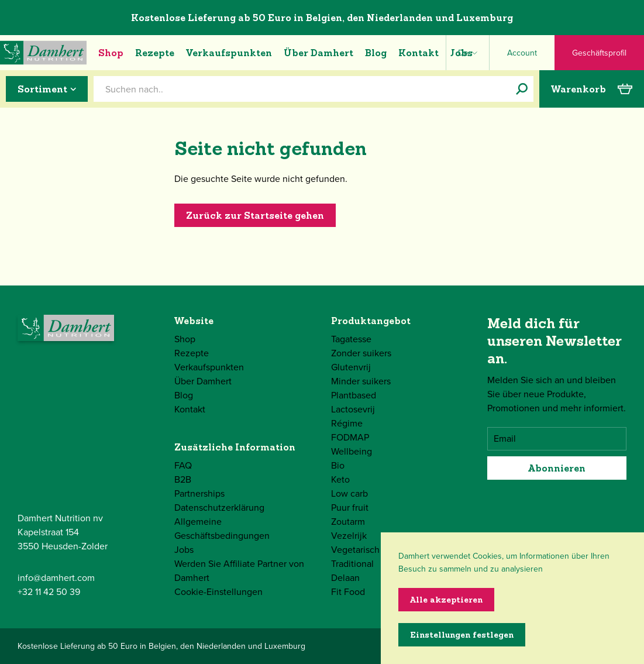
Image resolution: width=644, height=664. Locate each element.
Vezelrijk (349, 536)
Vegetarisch (355, 550)
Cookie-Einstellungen (218, 592)
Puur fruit (350, 508)
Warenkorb (592, 89)
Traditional (352, 564)
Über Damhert (318, 53)
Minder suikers (361, 381)
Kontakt (419, 53)
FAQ (183, 465)
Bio (338, 465)
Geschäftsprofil (599, 53)
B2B (183, 479)
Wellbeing (352, 451)
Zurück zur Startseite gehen (255, 215)
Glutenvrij (351, 367)
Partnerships (199, 493)
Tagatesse (351, 339)
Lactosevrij (353, 409)
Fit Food (348, 592)
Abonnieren (557, 468)
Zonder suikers (361, 353)
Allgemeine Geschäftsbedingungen (222, 529)
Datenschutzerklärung (219, 508)
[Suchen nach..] (522, 89)
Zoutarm (348, 522)
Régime (347, 423)
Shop (111, 53)
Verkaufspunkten (229, 53)
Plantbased (354, 395)
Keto (340, 479)
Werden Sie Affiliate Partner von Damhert (239, 571)
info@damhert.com (56, 578)
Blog (376, 53)
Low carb (349, 493)
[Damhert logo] (43, 53)
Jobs (462, 53)
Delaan (345, 578)
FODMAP (350, 437)
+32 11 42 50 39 (49, 592)
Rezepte (155, 53)
